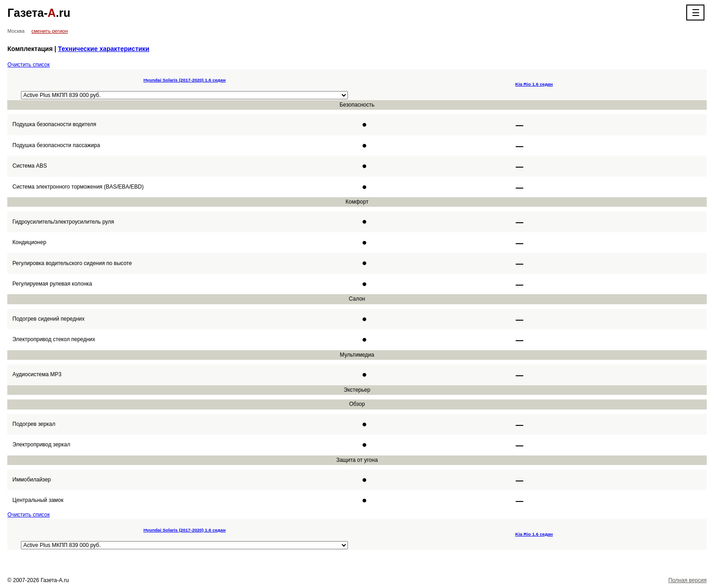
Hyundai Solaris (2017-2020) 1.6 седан (185, 80)
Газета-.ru (39, 13)
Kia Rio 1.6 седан (534, 84)
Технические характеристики (104, 49)
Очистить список (28, 65)
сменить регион (50, 31)
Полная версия (688, 580)
